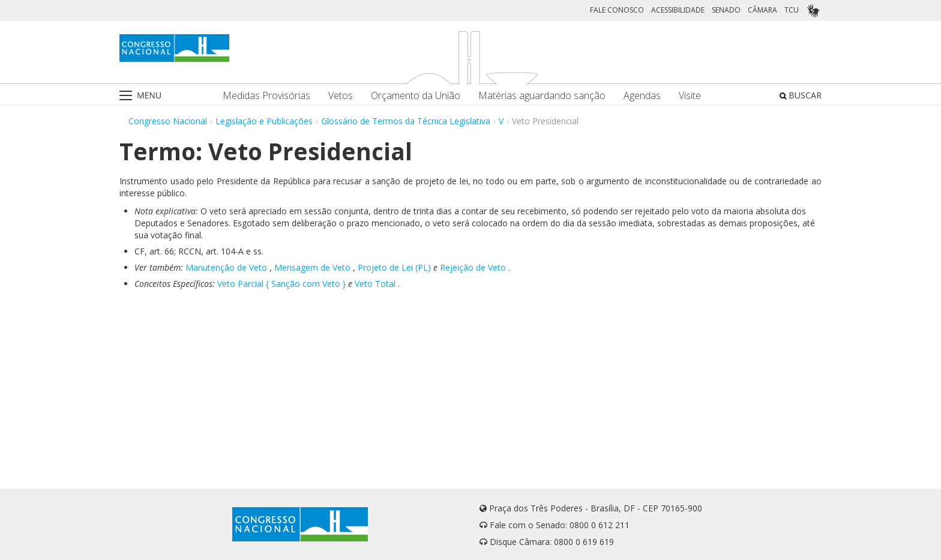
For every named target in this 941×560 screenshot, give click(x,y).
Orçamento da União (416, 96)
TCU (792, 10)
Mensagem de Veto (312, 267)
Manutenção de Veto (226, 267)
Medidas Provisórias (266, 96)
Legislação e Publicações (264, 121)
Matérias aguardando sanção (542, 96)
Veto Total (375, 284)
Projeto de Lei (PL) (394, 267)
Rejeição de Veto (473, 267)
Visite (690, 96)
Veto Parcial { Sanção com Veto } (281, 284)
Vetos (341, 96)
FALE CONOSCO (617, 10)
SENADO (726, 10)
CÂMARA (762, 10)
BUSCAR (801, 95)
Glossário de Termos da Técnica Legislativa (406, 121)
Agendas (642, 96)
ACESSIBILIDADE (678, 10)
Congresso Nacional (168, 121)
